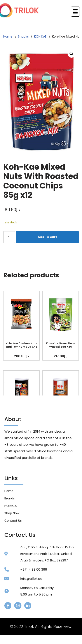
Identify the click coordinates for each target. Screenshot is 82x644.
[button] (72, 54)
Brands (10, 498)
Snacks (23, 36)
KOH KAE (40, 36)
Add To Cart (47, 237)
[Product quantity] (9, 237)
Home (8, 36)
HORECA (10, 506)
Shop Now (12, 513)
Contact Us (13, 521)
